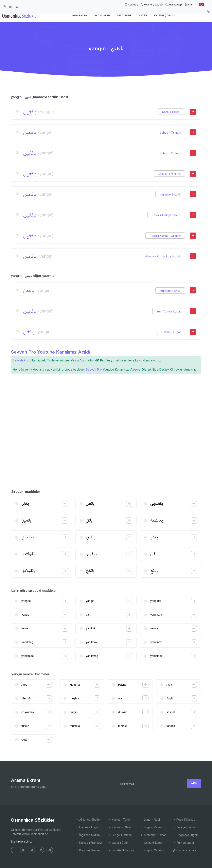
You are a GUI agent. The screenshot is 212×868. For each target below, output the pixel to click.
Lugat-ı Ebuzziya (121, 850)
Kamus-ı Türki (171, 112)
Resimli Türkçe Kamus (166, 215)
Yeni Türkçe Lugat (169, 311)
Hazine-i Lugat (171, 332)
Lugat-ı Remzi (151, 827)
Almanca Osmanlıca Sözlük (163, 256)
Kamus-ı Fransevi (169, 174)
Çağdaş (131, 4)
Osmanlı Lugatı (152, 843)
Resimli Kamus (184, 820)
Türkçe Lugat (183, 843)
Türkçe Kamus (184, 827)
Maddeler (125, 15)
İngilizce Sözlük (170, 194)
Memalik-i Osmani (154, 835)
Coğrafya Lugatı (185, 835)
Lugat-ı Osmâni (152, 850)
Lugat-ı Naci (150, 820)
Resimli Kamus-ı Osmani (165, 236)
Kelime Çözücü (152, 4)
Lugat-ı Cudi (118, 843)
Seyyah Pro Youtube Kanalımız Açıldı (50, 352)
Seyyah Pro (21, 360)
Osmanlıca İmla (184, 850)
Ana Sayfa (80, 15)
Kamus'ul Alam (119, 827)
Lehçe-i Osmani (170, 132)
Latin (143, 15)
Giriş (188, 4)
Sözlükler (102, 15)
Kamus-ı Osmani (88, 850)
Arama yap (173, 4)
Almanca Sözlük (88, 820)
